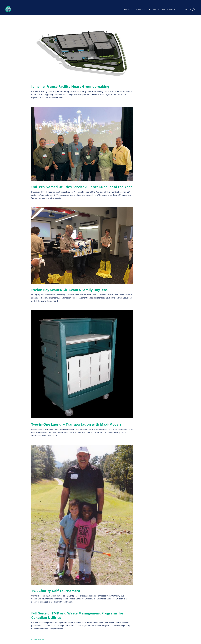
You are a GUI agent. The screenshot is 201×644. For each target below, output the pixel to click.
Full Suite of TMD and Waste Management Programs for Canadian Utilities (77, 615)
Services (127, 9)
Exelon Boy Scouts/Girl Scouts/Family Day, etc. (69, 290)
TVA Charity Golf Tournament (56, 591)
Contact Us (186, 9)
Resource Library (169, 9)
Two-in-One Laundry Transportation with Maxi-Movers (76, 424)
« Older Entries (38, 639)
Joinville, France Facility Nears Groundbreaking (70, 86)
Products (140, 9)
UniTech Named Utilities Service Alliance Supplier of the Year (82, 187)
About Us (153, 9)
